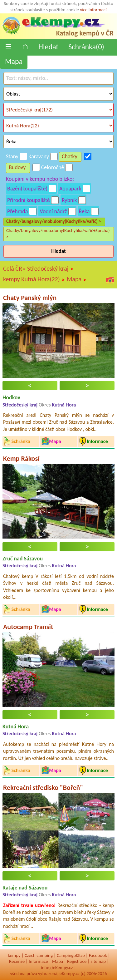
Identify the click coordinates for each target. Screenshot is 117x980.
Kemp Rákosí (21, 458)
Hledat (48, 47)
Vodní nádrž (53, 211)
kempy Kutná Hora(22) (34, 279)
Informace (38, 961)
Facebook (98, 955)
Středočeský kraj (50, 269)
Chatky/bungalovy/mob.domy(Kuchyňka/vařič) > (54, 221)
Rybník (69, 200)
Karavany (39, 156)
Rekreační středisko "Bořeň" (43, 788)
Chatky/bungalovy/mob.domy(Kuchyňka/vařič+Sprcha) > (58, 234)
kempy (14, 955)
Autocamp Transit (28, 627)
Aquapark (70, 189)
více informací (93, 10)
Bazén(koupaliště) (27, 189)
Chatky (70, 156)
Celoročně (53, 167)
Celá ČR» (14, 268)
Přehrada (17, 211)
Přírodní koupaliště (29, 200)
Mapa (14, 61)
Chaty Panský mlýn (30, 298)
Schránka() (86, 47)
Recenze (17, 961)
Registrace (77, 961)
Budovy (17, 167)
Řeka (84, 211)
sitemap (98, 961)
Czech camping (39, 955)
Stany (12, 156)
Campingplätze (71, 955)
